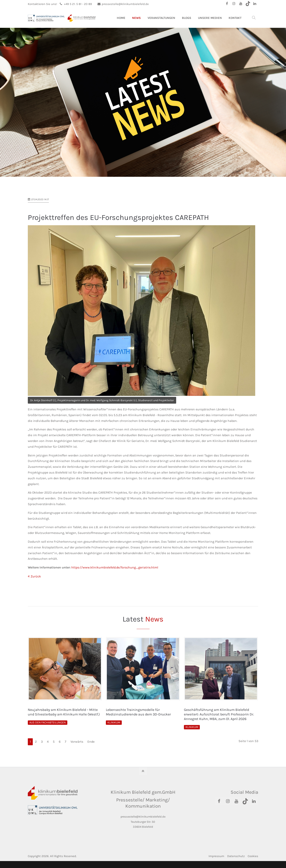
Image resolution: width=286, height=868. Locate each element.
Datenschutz (236, 856)
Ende (91, 742)
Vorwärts (77, 742)
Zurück (36, 576)
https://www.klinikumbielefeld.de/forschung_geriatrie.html (115, 567)
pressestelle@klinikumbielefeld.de (123, 4)
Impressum (216, 856)
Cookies (253, 856)
